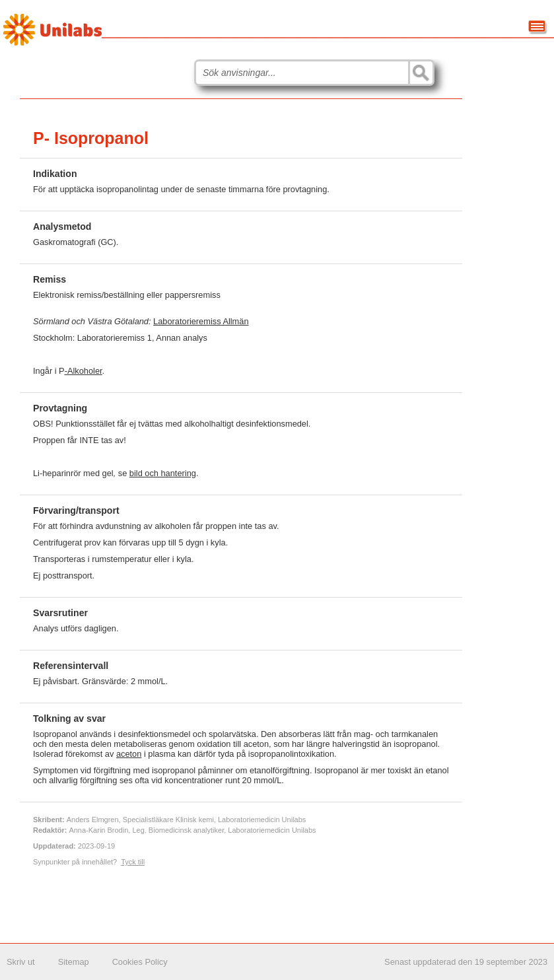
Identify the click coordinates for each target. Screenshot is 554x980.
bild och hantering (163, 473)
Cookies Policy (140, 962)
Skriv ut (21, 962)
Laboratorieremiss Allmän (201, 321)
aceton (129, 754)
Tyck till (133, 862)
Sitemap (74, 962)
